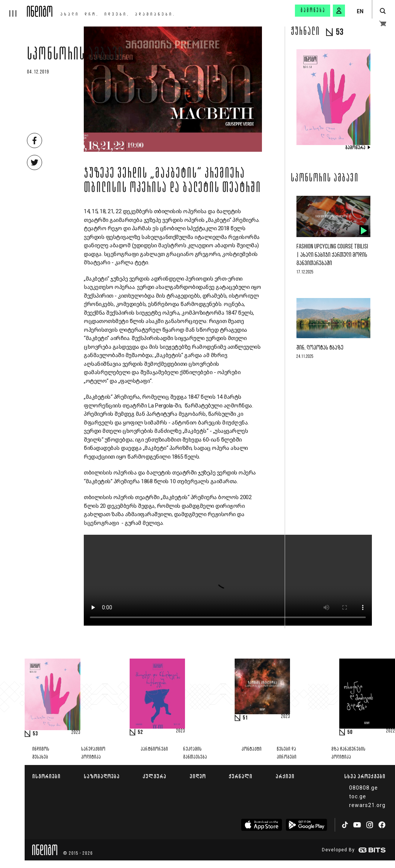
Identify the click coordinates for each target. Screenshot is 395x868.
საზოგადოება (102, 776)
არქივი (285, 776)
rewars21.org (367, 805)
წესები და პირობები (287, 753)
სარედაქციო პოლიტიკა (93, 753)
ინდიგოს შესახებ (41, 753)
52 (140, 732)
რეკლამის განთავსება (195, 753)
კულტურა (154, 776)
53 (35, 734)
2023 (76, 733)
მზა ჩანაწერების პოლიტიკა (348, 753)
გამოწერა (313, 11)
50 (350, 732)
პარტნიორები (154, 749)
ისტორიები (46, 776)
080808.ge (364, 788)
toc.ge (358, 796)
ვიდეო (198, 776)
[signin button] (339, 11)
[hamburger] (13, 8)
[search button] (383, 11)
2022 (390, 731)
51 (245, 718)
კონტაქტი (252, 749)
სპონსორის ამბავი (75, 56)
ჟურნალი (241, 776)
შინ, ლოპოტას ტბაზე (320, 348)
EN (360, 11)
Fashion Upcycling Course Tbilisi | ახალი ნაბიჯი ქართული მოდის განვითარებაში (332, 255)
